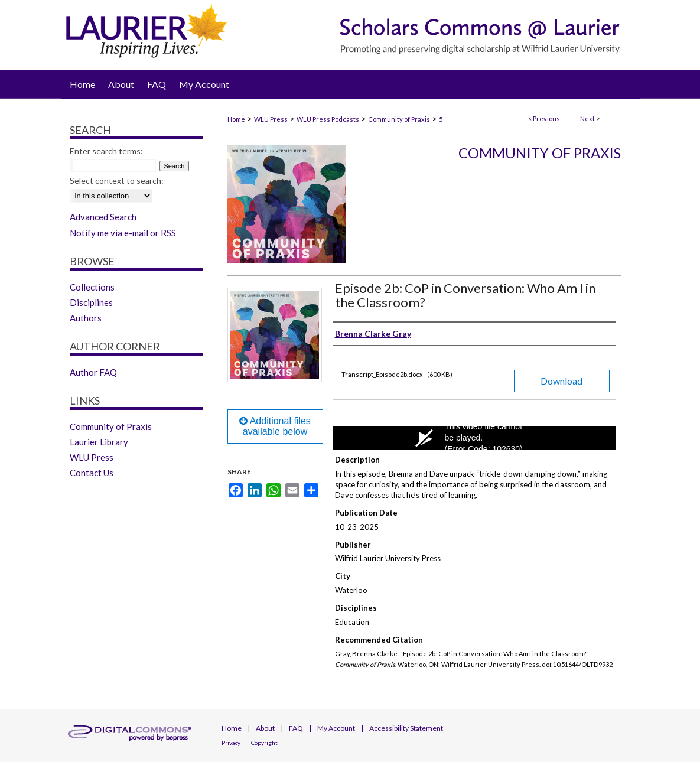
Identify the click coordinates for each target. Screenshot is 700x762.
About (265, 728)
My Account (336, 728)
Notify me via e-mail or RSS (123, 233)
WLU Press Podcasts (328, 119)
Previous (546, 118)
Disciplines (91, 302)
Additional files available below (275, 426)
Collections (92, 287)
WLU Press (271, 119)
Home (236, 119)
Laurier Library (99, 442)
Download (561, 381)
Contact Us (92, 473)
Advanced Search (103, 217)
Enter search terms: (106, 151)
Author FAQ (93, 372)
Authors (86, 318)
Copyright (264, 743)
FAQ (296, 728)
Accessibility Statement (406, 728)
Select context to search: (117, 180)
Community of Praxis (399, 119)
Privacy (231, 743)
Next (587, 118)
